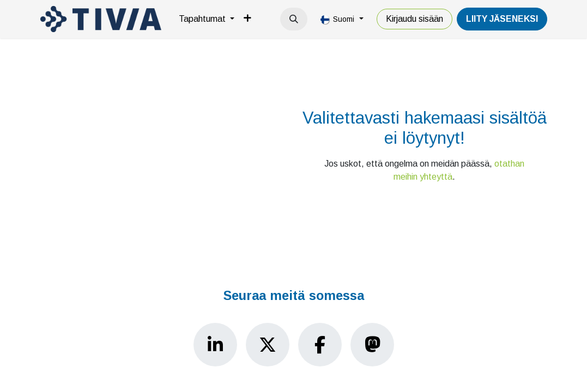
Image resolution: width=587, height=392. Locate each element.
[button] (294, 19)
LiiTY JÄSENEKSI (502, 19)
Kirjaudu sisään (414, 19)
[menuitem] (207, 19)
